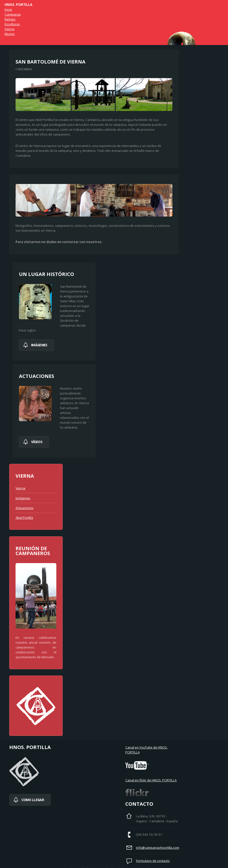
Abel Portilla (24, 518)
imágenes (39, 345)
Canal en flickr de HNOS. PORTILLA (151, 780)
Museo (10, 34)
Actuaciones (25, 508)
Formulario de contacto (153, 861)
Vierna (9, 29)
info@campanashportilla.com (158, 848)
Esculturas (12, 24)
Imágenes (23, 498)
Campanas (13, 14)
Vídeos (37, 442)
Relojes (10, 19)
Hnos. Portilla (18, 5)
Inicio (8, 9)
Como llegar (33, 800)
